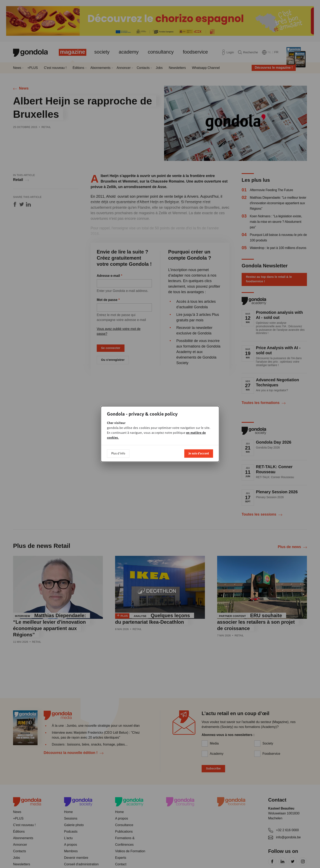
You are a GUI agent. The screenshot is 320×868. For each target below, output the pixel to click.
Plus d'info (118, 453)
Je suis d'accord (199, 453)
